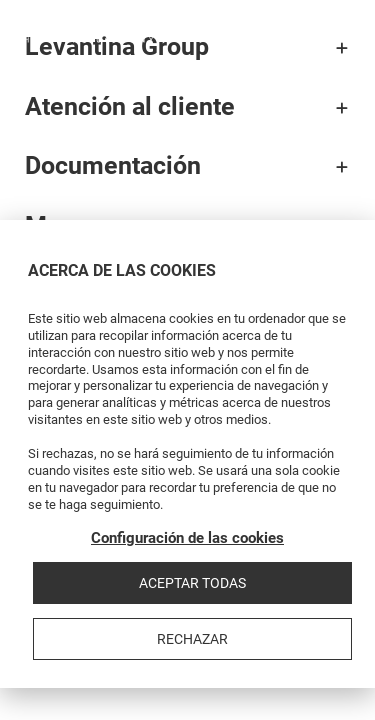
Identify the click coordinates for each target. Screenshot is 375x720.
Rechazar (192, 639)
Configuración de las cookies (187, 538)
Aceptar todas (192, 583)
